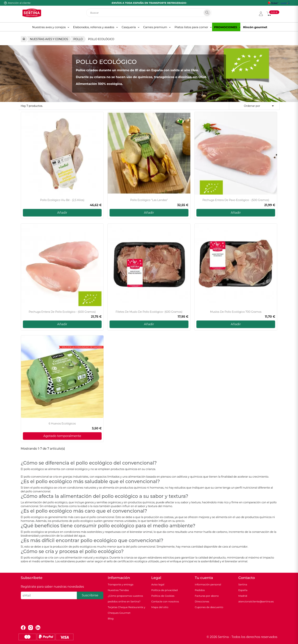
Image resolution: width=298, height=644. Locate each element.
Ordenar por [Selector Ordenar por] (260, 106)
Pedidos (200, 590)
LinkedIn (38, 628)
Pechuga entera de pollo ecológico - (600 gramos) (62, 312)
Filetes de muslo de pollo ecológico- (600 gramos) (149, 312)
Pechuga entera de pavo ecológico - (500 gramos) (236, 200)
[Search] (207, 13)
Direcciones (202, 601)
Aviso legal (158, 584)
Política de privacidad (165, 590)
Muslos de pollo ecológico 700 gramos (236, 312)
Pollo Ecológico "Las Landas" (149, 200)
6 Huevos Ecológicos (62, 424)
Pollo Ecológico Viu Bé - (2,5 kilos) (62, 200)
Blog (111, 618)
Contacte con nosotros (165, 601)
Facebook (23, 628)
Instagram (31, 628)
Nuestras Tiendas (118, 590)
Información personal (208, 584)
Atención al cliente (19, 3)
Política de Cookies (163, 596)
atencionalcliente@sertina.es (256, 601)
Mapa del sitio (160, 607)
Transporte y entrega (121, 584)
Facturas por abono (207, 596)
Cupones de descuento (209, 607)
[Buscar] (149, 13)
